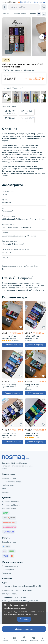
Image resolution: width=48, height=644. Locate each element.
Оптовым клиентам (10, 566)
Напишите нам (20, 597)
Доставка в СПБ (9, 508)
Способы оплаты (9, 542)
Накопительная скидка (12, 482)
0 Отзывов (15, 70)
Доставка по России (11, 502)
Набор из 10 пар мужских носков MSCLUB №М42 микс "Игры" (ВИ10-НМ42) (11, 434)
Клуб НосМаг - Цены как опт (32, 2)
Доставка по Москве (11, 505)
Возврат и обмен (9, 478)
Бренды (5, 492)
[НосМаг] (24, 458)
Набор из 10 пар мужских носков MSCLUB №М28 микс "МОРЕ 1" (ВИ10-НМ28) (12, 386)
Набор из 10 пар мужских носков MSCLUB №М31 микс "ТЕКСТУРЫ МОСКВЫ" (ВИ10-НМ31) (34, 337)
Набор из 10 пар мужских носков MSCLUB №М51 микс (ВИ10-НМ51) (34, 434)
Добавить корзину (13, 345)
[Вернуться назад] (5, 7)
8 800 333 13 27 (9, 590)
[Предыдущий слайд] (6, 37)
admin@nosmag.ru (10, 594)
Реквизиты (7, 573)
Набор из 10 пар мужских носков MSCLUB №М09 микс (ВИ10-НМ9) (11, 337)
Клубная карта (8, 485)
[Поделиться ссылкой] (39, 14)
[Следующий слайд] (42, 37)
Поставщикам (8, 570)
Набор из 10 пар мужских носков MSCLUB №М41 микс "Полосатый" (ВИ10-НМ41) (34, 386)
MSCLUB (6, 60)
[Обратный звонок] (43, 7)
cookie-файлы (31, 614)
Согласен (24, 619)
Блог (4, 489)
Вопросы (25, 278)
